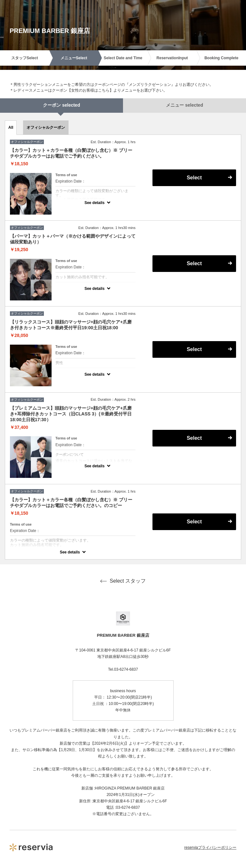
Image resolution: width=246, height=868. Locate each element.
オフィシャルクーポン (46, 127)
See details (95, 203)
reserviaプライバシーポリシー (210, 848)
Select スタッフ (123, 581)
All (11, 127)
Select (194, 178)
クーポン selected (61, 105)
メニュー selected (184, 105)
